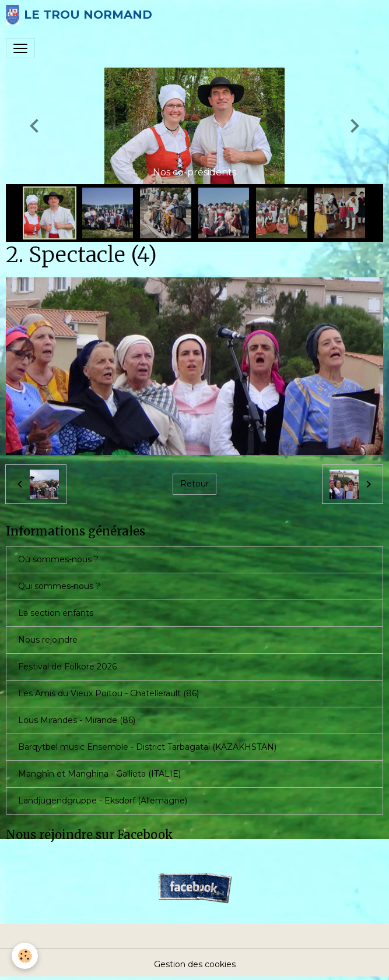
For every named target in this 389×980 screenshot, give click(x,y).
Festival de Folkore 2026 (67, 667)
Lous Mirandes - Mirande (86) (77, 720)
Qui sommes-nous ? (59, 586)
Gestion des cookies (195, 964)
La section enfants (56, 613)
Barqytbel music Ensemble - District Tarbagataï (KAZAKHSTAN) (147, 747)
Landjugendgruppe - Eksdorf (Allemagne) (103, 801)
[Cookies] (25, 956)
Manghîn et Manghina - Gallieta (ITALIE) (99, 774)
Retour (194, 484)
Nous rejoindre (48, 640)
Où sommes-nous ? (58, 559)
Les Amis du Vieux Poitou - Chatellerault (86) (108, 693)
